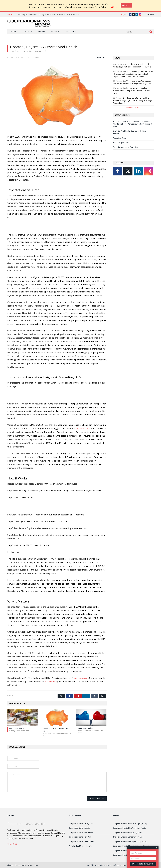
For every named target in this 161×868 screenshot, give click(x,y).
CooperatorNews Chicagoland (81, 823)
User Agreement (122, 865)
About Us (11, 865)
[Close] (126, 5)
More (54, 31)
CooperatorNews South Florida (82, 841)
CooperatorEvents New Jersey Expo (127, 832)
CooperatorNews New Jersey (81, 832)
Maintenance (102, 57)
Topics (26, 31)
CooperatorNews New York (80, 837)
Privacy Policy (33, 865)
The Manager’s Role (121, 143)
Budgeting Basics (120, 138)
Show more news (133, 107)
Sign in (124, 14)
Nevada (150, 14)
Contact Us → (13, 844)
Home (13, 31)
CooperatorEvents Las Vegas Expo (127, 855)
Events (42, 31)
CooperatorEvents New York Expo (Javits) (130, 828)
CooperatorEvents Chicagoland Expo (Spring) (131, 846)
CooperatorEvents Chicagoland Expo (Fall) (130, 841)
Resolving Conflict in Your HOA (125, 147)
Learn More (112, 7)
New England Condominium (80, 846)
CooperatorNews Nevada (79, 828)
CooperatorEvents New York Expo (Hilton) (130, 823)
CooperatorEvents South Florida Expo (128, 850)
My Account (72, 31)
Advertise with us (21, 865)
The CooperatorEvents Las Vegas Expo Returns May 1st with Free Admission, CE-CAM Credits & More (61, 14)
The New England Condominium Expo (128, 837)
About (11, 815)
